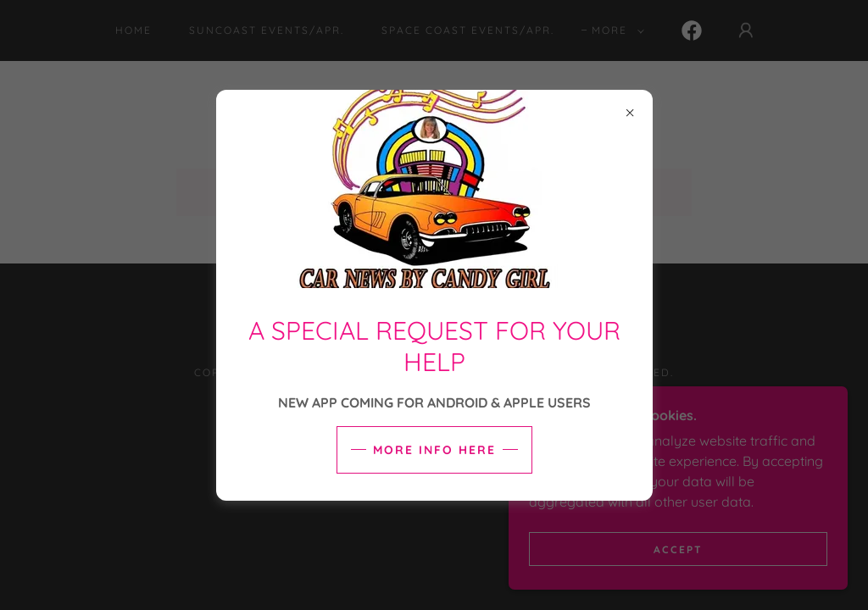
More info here (434, 450)
